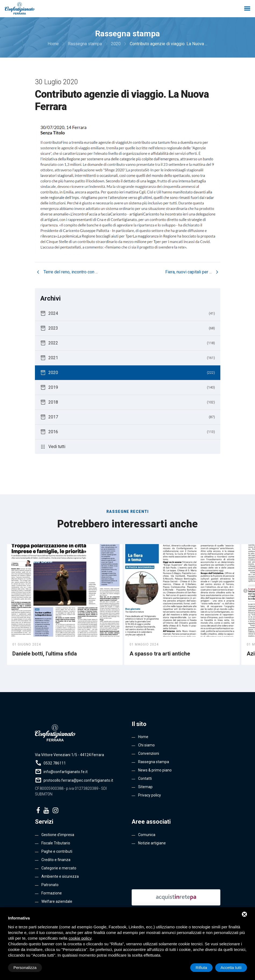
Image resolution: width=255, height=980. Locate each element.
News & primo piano (155, 770)
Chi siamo (146, 745)
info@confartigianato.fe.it (66, 772)
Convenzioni (149, 753)
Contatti (145, 778)
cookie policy (80, 938)
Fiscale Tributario (56, 843)
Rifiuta (201, 967)
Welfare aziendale (57, 901)
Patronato (50, 885)
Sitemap (145, 787)
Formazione (52, 893)
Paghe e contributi (57, 851)
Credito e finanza (56, 860)
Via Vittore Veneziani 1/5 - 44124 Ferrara (69, 755)
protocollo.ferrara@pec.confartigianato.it (78, 780)
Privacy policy (150, 795)
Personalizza (25, 967)
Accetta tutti (231, 967)
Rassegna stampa (154, 762)
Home (143, 737)
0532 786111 (55, 763)
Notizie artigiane (152, 843)
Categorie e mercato (59, 868)
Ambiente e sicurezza (60, 876)
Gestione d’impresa (58, 835)
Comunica (147, 835)
